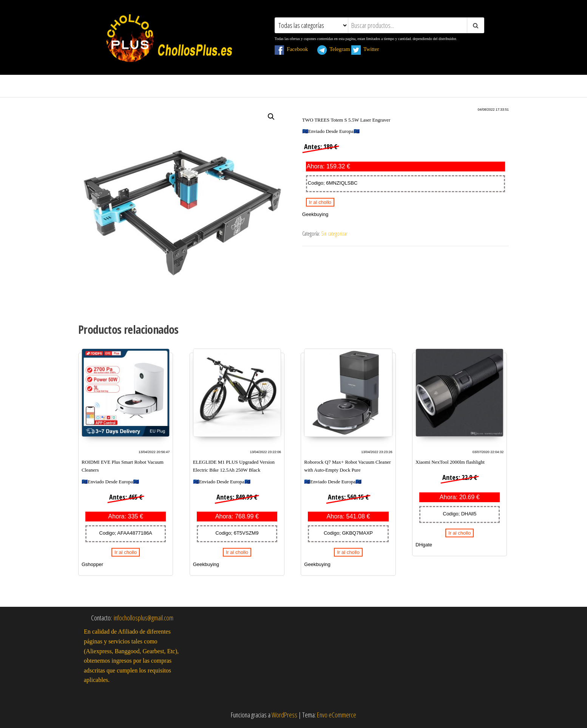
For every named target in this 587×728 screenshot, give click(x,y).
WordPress (284, 715)
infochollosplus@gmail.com (144, 618)
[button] (271, 117)
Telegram (334, 49)
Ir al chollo (320, 202)
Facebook (295, 49)
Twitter (369, 49)
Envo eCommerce (337, 715)
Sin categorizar (334, 234)
